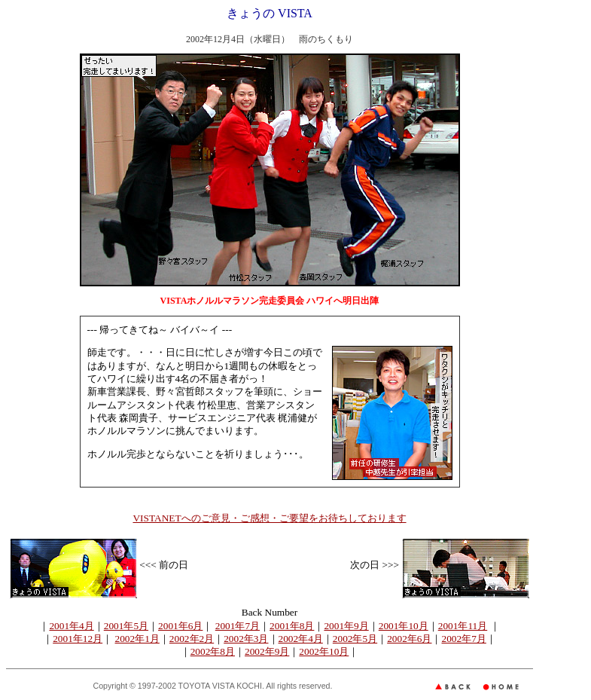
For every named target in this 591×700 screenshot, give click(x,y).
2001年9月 (346, 626)
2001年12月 (78, 639)
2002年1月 (137, 639)
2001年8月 (292, 626)
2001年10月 (404, 626)
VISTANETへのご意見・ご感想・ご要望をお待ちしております (269, 518)
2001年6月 (180, 626)
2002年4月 (301, 639)
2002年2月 (192, 639)
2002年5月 (355, 639)
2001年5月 (126, 626)
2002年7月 (463, 639)
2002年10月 (324, 651)
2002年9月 (267, 651)
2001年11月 (463, 626)
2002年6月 (409, 639)
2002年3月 (246, 639)
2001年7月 (238, 626)
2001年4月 (71, 626)
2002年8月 (213, 651)
